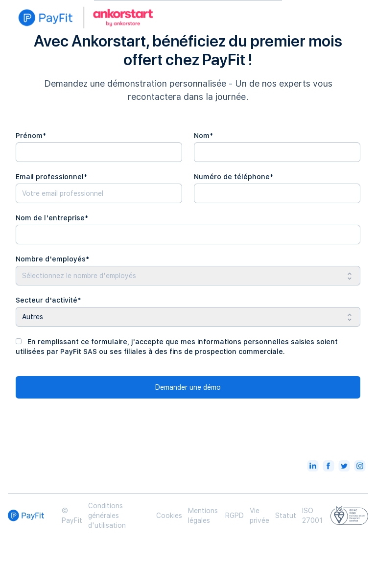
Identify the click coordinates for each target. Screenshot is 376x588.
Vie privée (259, 516)
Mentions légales (203, 516)
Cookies (169, 516)
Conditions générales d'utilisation (107, 516)
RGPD (235, 516)
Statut (286, 516)
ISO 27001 (312, 516)
